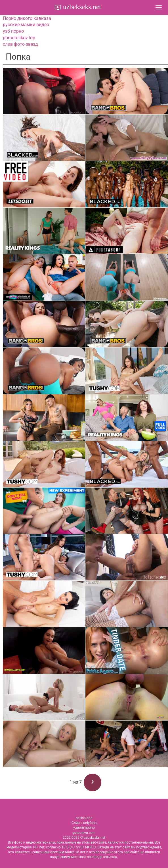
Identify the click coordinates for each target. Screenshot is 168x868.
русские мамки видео (26, 25)
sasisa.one (84, 818)
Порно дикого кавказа (27, 18)
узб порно (13, 31)
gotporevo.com (84, 833)
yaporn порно (84, 828)
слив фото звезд (20, 44)
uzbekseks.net (81, 7)
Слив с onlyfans (84, 823)
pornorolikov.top (19, 38)
